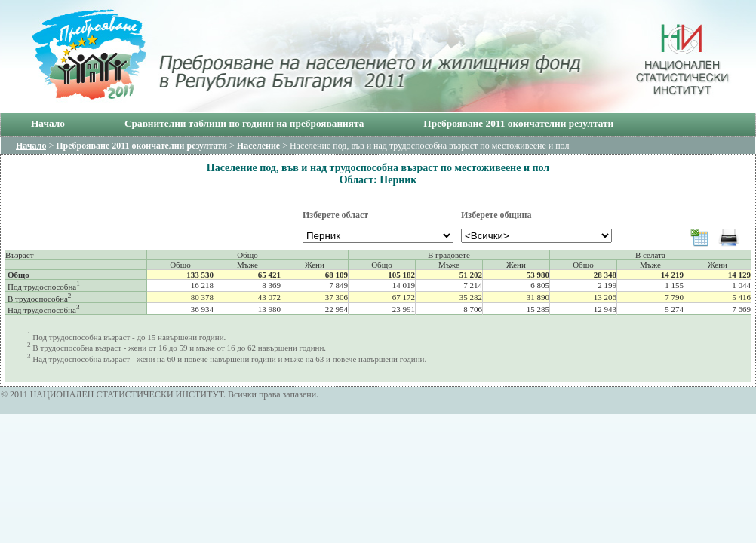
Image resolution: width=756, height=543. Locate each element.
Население (258, 146)
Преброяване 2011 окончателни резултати (518, 123)
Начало (48, 123)
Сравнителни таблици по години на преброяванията (244, 123)
